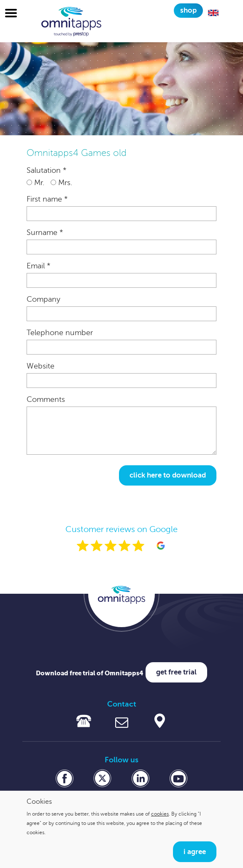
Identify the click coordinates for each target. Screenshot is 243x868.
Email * (38, 266)
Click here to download (168, 475)
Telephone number (60, 333)
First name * (47, 199)
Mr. (35, 183)
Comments (46, 399)
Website (40, 366)
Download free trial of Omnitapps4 (90, 673)
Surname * (45, 232)
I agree (195, 852)
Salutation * (46, 170)
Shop (188, 10)
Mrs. (61, 183)
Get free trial (176, 672)
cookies (160, 814)
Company (43, 299)
